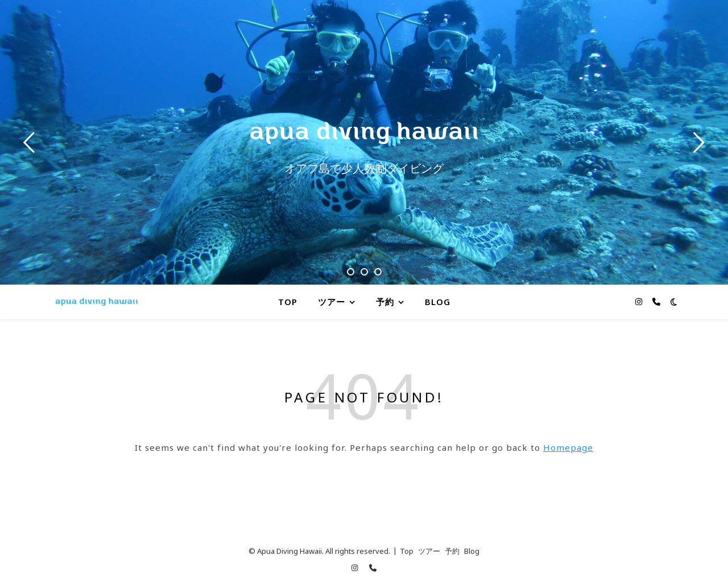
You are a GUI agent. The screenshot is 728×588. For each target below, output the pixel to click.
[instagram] (640, 301)
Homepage (568, 447)
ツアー (332, 302)
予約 (385, 302)
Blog (438, 302)
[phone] (656, 301)
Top (288, 302)
